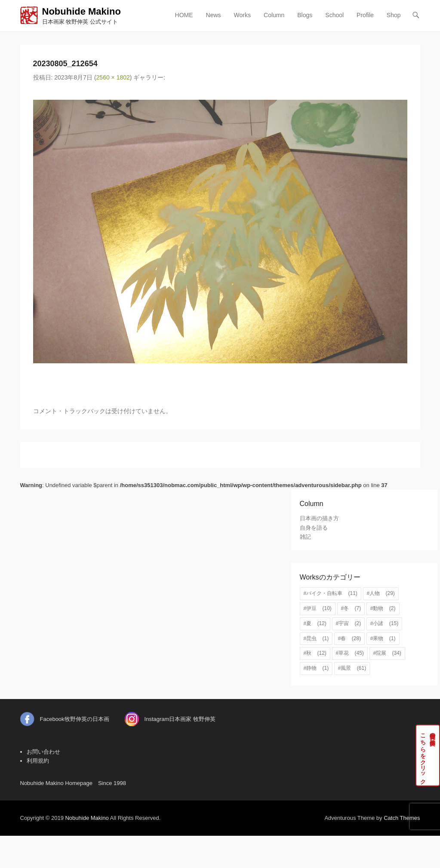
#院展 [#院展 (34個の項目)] (387, 653)
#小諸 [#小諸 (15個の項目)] (384, 623)
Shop (394, 15)
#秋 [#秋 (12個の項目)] (315, 653)
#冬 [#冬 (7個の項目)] (351, 608)
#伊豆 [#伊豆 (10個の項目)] (318, 608)
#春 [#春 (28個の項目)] (349, 638)
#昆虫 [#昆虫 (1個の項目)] (316, 638)
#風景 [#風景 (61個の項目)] (352, 668)
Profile (365, 15)
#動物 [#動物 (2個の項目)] (383, 608)
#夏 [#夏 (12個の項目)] (315, 623)
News (214, 15)
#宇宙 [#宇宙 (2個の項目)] (349, 623)
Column (274, 15)
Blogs (305, 15)
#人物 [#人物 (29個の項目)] (381, 593)
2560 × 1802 (113, 77)
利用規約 (38, 761)
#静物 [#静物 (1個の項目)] (316, 668)
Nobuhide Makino (82, 11)
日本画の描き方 (319, 518)
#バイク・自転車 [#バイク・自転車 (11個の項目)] (331, 593)
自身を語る (314, 528)
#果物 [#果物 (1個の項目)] (383, 638)
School (334, 15)
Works (242, 15)
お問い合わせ (43, 752)
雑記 (305, 537)
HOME (184, 15)
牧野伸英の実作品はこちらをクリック (428, 755)
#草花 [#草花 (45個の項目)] (350, 653)
